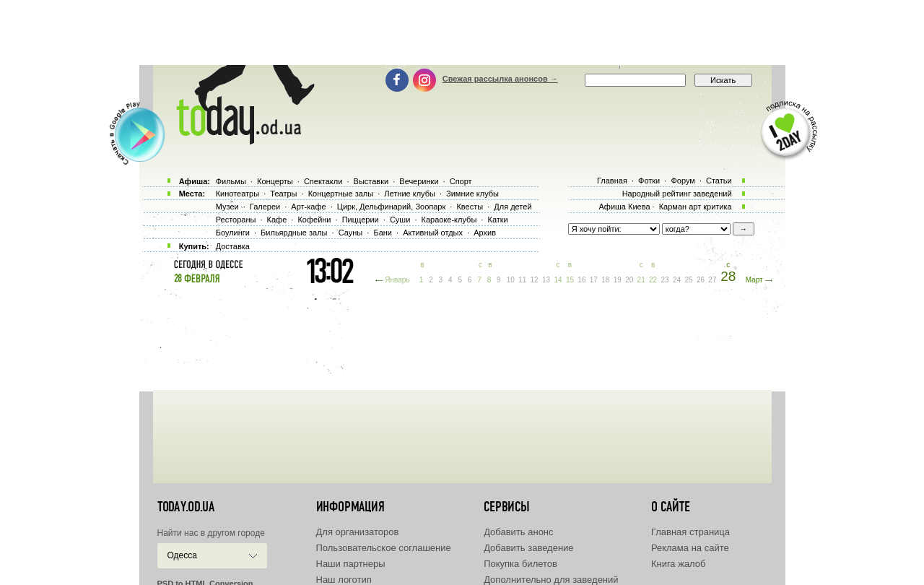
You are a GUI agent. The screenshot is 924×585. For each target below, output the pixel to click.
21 (641, 280)
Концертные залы (341, 194)
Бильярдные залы (294, 233)
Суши (400, 220)
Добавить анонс (518, 532)
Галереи (265, 207)
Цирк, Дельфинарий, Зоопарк (391, 207)
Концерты (275, 181)
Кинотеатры (237, 194)
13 (546, 280)
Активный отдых (433, 233)
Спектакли (323, 181)
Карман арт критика (696, 207)
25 (688, 280)
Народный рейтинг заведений (677, 194)
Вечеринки (419, 181)
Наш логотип (344, 580)
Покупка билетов (520, 564)
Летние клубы (410, 194)
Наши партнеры (351, 564)
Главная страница (690, 532)
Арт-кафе (308, 207)
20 (629, 280)
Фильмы (231, 181)
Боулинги (233, 233)
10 (511, 280)
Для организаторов (358, 532)
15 (570, 280)
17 (594, 280)
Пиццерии (361, 220)
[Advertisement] (462, 32)
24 (677, 280)
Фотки (649, 181)
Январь (397, 280)
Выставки (371, 181)
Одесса (182, 555)
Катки (497, 220)
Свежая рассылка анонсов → (500, 79)
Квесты (470, 207)
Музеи (227, 207)
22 (653, 280)
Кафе (277, 220)
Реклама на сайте (690, 548)
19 (618, 280)
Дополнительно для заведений (551, 580)
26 (701, 280)
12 (535, 280)
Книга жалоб (679, 564)
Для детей (513, 207)
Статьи (719, 181)
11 (522, 280)
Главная (612, 181)
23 (665, 280)
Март (754, 280)
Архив (485, 233)
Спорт (461, 181)
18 (605, 280)
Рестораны (236, 220)
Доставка (233, 246)
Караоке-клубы (449, 220)
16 (581, 280)
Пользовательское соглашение (384, 548)
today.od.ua (186, 507)
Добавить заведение (528, 548)
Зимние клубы (472, 194)
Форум (683, 181)
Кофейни (314, 220)
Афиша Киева (624, 207)
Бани (383, 233)
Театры (283, 194)
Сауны (351, 233)
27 (712, 280)
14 (558, 280)
